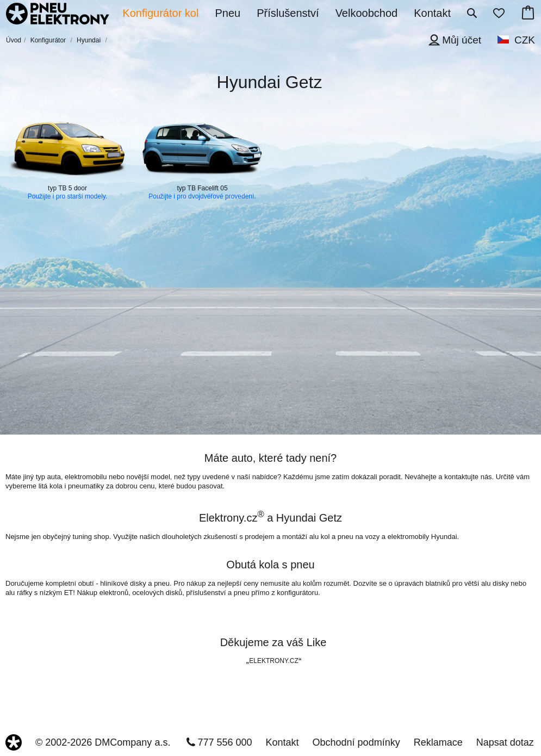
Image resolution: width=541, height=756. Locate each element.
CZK (525, 40)
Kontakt (282, 742)
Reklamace (438, 742)
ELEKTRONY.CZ (273, 661)
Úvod (14, 40)
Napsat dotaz (505, 742)
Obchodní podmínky (356, 742)
